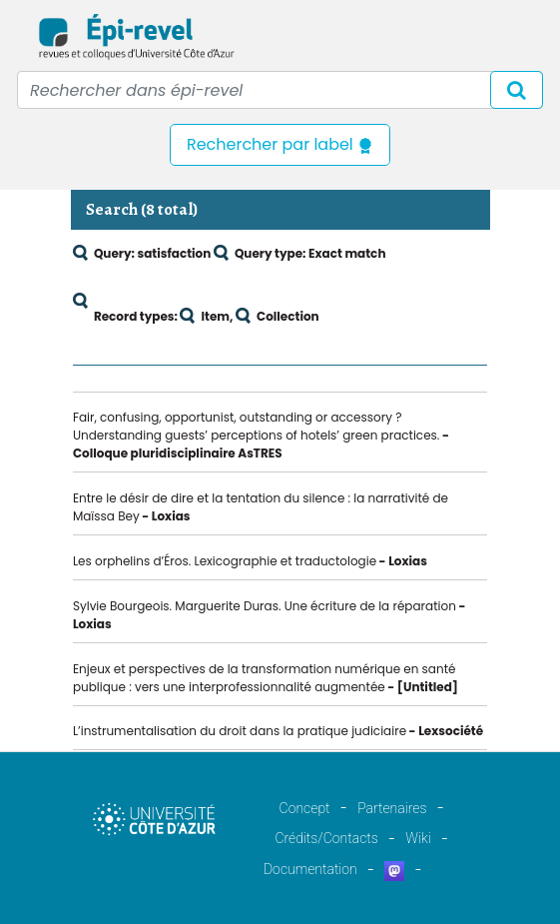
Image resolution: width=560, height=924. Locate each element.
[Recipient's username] (280, 90)
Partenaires (392, 808)
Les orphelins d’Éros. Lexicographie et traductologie (225, 561)
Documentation (310, 869)
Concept (305, 808)
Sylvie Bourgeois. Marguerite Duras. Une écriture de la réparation (265, 606)
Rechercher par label (280, 144)
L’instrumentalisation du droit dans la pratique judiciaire (240, 731)
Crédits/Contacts (326, 838)
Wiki (418, 838)
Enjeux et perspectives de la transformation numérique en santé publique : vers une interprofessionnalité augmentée (265, 678)
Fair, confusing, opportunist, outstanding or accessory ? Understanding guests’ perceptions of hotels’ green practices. (256, 426)
